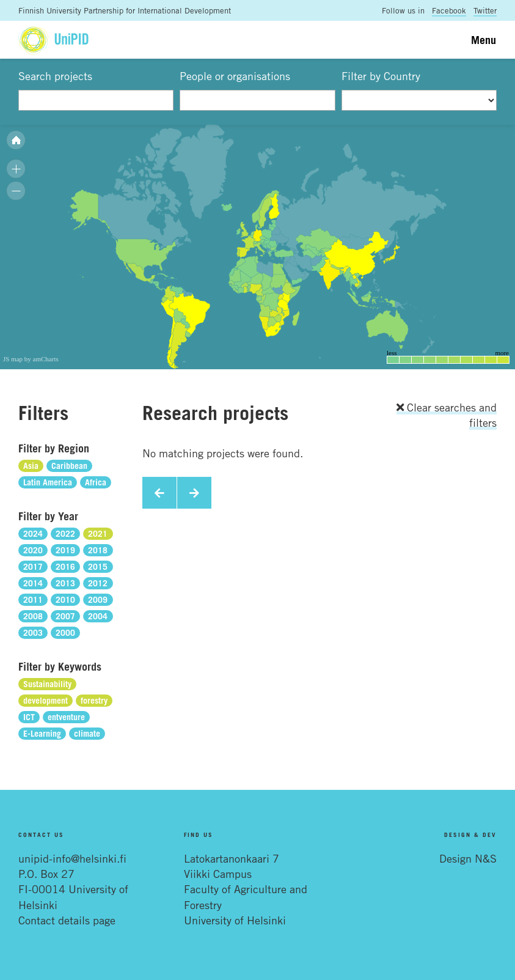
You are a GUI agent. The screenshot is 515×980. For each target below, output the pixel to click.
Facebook (449, 10)
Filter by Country (381, 76)
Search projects (55, 76)
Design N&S (468, 858)
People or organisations (235, 76)
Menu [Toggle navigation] (484, 40)
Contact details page (67, 920)
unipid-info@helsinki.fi (72, 858)
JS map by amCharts (31, 359)
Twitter (485, 10)
